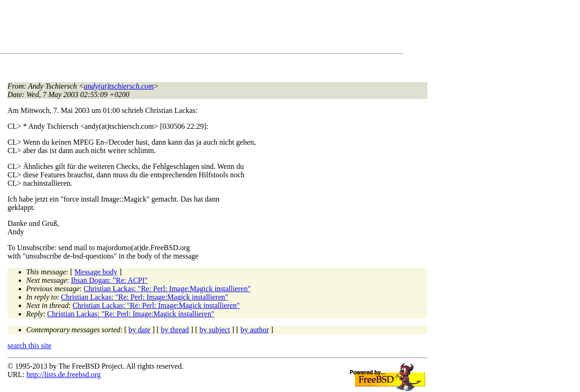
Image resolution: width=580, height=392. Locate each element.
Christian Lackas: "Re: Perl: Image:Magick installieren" (167, 289)
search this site (29, 346)
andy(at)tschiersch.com (119, 86)
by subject (215, 330)
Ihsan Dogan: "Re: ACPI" (109, 280)
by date (140, 330)
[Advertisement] (177, 28)
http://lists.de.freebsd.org (63, 374)
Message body (96, 272)
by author (255, 330)
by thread (175, 330)
